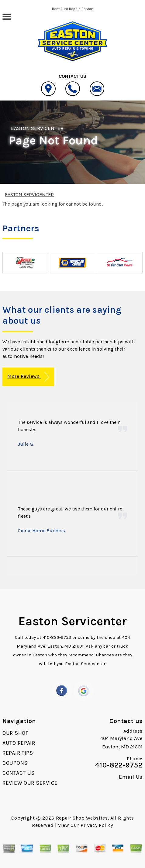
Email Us (131, 777)
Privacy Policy (97, 825)
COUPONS (15, 763)
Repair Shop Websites (82, 818)
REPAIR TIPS (18, 753)
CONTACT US (19, 773)
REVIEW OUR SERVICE (30, 783)
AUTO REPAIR (19, 743)
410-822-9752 (57, 637)
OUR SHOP (16, 733)
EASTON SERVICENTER (37, 128)
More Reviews (28, 377)
